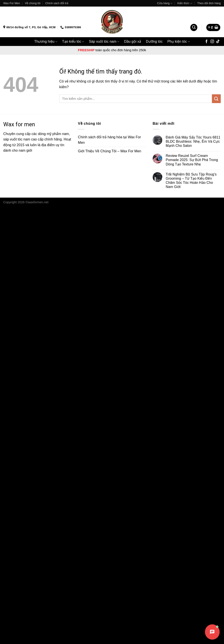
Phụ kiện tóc (178, 42)
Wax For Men (12, 3)
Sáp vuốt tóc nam (104, 42)
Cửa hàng (165, 3)
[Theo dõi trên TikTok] (218, 42)
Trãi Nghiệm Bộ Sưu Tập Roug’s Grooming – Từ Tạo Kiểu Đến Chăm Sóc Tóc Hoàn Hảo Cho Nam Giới (191, 181)
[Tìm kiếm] (194, 27)
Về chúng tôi (33, 3)
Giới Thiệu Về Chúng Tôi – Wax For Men (109, 151)
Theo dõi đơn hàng (209, 3)
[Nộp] (216, 99)
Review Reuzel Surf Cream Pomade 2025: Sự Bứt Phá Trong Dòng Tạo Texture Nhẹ (192, 160)
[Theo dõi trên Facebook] (206, 42)
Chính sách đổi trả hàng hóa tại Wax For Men (109, 140)
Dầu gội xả (133, 41)
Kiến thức (185, 3)
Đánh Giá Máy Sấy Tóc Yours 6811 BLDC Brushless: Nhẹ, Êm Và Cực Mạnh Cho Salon (193, 141)
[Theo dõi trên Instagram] (212, 42)
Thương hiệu (46, 42)
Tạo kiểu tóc (73, 42)
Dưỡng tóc (154, 41)
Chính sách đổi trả (57, 3)
